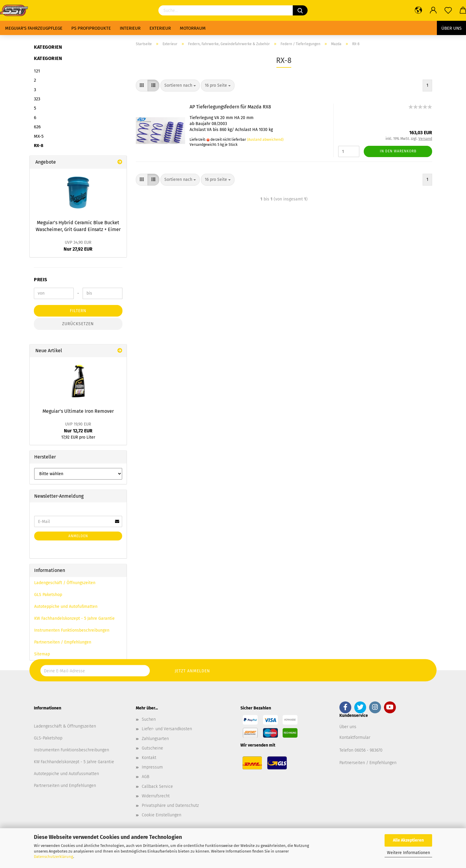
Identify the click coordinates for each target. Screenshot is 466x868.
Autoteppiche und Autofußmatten (66, 607)
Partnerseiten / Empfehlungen (63, 642)
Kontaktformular (355, 737)
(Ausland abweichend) (265, 140)
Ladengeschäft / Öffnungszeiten (65, 583)
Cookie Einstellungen (162, 815)
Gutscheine (152, 748)
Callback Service (157, 786)
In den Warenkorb (398, 151)
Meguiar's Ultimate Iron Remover (78, 411)
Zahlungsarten (155, 739)
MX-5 (39, 136)
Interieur (130, 28)
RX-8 (39, 146)
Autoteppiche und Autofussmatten (66, 774)
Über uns (451, 28)
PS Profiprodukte (91, 28)
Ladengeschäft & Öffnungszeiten (65, 726)
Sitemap (42, 654)
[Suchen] (300, 10)
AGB (145, 777)
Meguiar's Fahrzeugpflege (34, 28)
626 (37, 127)
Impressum (152, 767)
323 (37, 99)
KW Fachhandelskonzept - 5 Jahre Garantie (74, 618)
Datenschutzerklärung (53, 857)
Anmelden (78, 536)
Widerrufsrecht (156, 796)
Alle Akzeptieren (408, 840)
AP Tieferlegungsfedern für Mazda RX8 (230, 107)
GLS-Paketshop (48, 738)
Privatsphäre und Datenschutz (170, 805)
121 (37, 71)
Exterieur (160, 28)
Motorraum (193, 28)
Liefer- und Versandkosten (167, 729)
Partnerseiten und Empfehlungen (65, 786)
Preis (41, 280)
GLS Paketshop (48, 595)
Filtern (78, 311)
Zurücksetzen (78, 324)
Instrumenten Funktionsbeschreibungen (72, 630)
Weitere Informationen (408, 853)
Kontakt (149, 758)
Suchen (149, 719)
